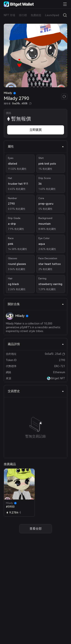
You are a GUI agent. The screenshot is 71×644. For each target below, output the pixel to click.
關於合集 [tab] (36, 304)
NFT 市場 (9, 15)
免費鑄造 (36, 15)
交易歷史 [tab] (36, 391)
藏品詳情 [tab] (36, 344)
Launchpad (52, 15)
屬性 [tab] (36, 146)
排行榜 (23, 15)
